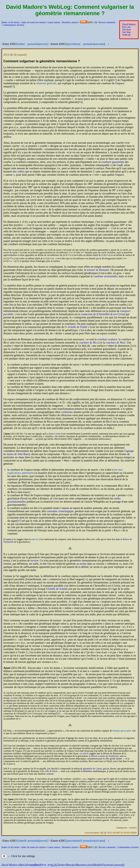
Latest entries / (63, 22)
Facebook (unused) (113, 865)
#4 (80, 102)
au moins (81, 564)
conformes (67, 412)
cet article (84, 754)
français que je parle (122, 731)
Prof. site (126, 27)
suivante (99, 44)
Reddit (97, 865)
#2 (114, 80)
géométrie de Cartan (92, 769)
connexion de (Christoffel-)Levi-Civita (102, 314)
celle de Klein (51, 771)
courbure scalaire (107, 339)
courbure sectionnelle (105, 276)
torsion (34, 561)
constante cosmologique (60, 511)
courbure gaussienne (113, 162)
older (21, 44)
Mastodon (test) (84, 865)
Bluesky (70, 865)
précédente (73, 44)
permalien (89, 44)
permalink (33, 44)
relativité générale (46, 83)
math (132, 828)
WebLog (126, 35)
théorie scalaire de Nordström (105, 756)
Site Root (127, 30)
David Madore (129, 24)
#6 (58, 714)
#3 (12, 87)
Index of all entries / (24, 22)
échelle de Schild (78, 327)
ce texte (57, 434)
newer (43, 44)
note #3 (35, 539)
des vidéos (19, 172)
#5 (19, 521)
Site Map (126, 32)
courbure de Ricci (89, 343)
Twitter (61, 865)
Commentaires (92, 833)
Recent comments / (118, 847)
